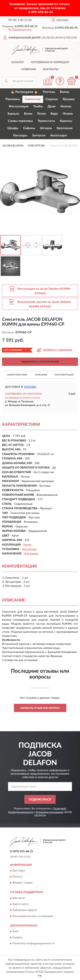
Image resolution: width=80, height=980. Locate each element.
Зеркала (13, 114)
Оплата (17, 877)
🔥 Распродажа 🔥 (24, 92)
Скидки (17, 938)
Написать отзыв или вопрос (40, 708)
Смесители (33, 99)
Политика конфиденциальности (34, 944)
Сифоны (29, 128)
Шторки (46, 128)
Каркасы (66, 121)
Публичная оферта (25, 910)
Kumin (27, 545)
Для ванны (31, 554)
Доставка (19, 871)
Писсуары (20, 135)
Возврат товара (23, 883)
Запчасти (39, 135)
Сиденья (52, 99)
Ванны (65, 92)
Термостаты (46, 121)
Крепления (65, 128)
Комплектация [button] (64, 375)
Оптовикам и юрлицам (50, 62)
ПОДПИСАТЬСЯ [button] (40, 800)
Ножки (68, 114)
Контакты (51, 69)
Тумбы (38, 106)
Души (52, 106)
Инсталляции (19, 106)
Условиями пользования (50, 812)
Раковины (13, 99)
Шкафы (13, 128)
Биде (54, 114)
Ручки (42, 114)
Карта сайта (20, 904)
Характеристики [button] (17, 375)
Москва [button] (30, 387)
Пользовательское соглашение (33, 916)
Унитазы (49, 92)
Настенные (29, 549)
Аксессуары (59, 135)
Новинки (29, 69)
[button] (20, 29)
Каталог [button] (18, 62)
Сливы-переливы (20, 121)
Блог (16, 932)
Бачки (28, 114)
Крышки (69, 99)
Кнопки (66, 106)
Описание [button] (41, 375)
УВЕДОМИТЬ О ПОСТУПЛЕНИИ (40, 362)
